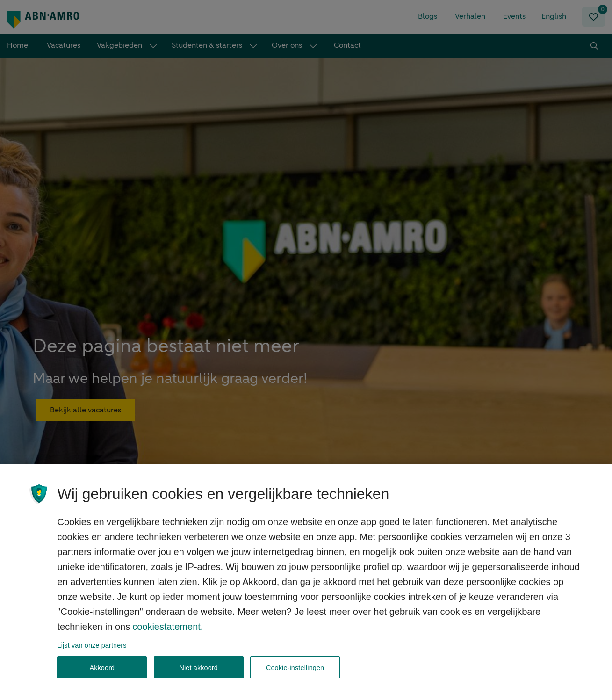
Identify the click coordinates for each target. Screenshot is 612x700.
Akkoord (102, 673)
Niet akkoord (198, 673)
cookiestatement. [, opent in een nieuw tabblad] (168, 632)
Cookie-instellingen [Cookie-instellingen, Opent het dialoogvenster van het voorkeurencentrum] (295, 673)
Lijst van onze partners (92, 651)
